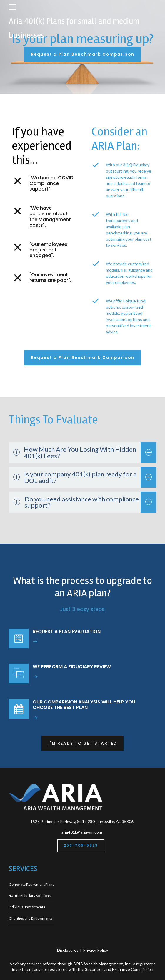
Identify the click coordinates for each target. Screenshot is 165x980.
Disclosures (68, 950)
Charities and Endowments (31, 918)
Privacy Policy (95, 950)
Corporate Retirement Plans (31, 884)
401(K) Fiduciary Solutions (30, 896)
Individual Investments (27, 907)
